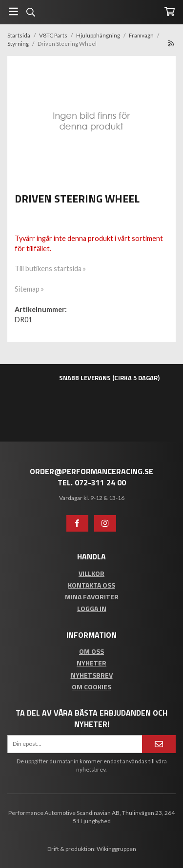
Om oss (91, 651)
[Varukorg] (170, 11)
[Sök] (30, 12)
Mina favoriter (92, 597)
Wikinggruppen (116, 849)
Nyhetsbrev (92, 675)
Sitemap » (29, 289)
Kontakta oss (91, 585)
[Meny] (13, 11)
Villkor (91, 573)
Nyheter (91, 663)
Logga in (92, 608)
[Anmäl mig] (159, 744)
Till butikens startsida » (50, 268)
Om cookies (91, 687)
